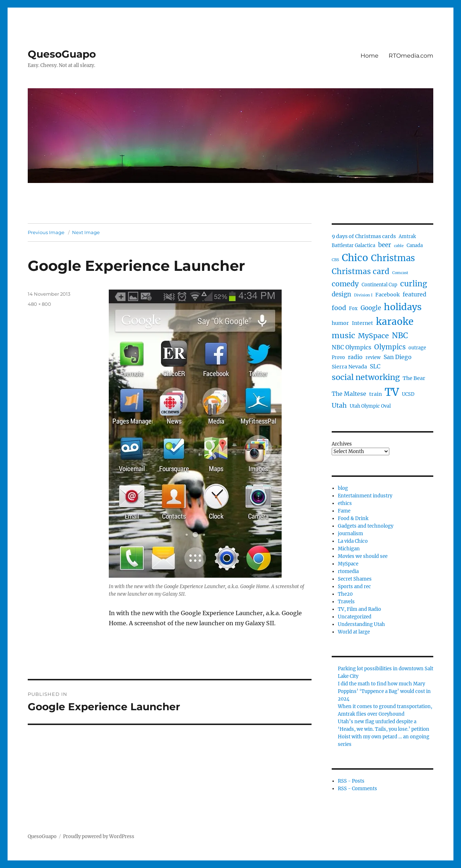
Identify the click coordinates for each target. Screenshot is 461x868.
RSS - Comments (357, 789)
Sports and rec (354, 587)
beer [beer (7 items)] (385, 245)
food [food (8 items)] (339, 308)
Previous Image (46, 232)
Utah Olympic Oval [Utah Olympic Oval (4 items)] (370, 406)
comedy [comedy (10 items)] (345, 284)
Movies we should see (363, 556)
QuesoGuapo (62, 54)
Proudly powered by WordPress (99, 836)
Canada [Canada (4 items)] (415, 245)
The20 (345, 594)
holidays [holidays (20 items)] (403, 307)
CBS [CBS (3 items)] (335, 260)
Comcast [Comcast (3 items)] (400, 273)
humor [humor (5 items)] (340, 323)
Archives (342, 444)
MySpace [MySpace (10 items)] (373, 336)
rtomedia (348, 571)
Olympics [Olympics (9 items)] (390, 347)
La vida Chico (353, 541)
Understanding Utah (361, 624)
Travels (346, 602)
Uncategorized (355, 617)
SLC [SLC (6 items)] (375, 366)
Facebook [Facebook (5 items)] (388, 295)
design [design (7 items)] (341, 294)
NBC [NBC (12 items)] (400, 335)
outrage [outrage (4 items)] (417, 348)
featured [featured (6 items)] (415, 294)
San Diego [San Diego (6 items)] (398, 357)
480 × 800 (39, 304)
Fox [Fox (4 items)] (353, 308)
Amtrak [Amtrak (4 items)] (407, 236)
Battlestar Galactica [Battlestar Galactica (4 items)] (353, 245)
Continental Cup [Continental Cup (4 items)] (379, 285)
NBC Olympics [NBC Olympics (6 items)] (352, 347)
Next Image (86, 232)
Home (370, 56)
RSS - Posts (351, 781)
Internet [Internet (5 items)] (362, 323)
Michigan (349, 549)
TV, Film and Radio (359, 609)
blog (343, 488)
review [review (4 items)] (373, 357)
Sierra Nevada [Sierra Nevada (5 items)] (349, 367)
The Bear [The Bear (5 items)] (414, 378)
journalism (350, 534)
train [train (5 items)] (375, 394)
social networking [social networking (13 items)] (366, 377)
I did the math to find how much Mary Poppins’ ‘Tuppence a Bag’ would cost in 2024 (384, 691)
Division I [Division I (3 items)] (363, 295)
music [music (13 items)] (343, 335)
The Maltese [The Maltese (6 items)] (349, 394)
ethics (345, 503)
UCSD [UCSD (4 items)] (408, 394)
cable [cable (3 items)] (399, 246)
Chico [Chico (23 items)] (355, 258)
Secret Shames (355, 579)
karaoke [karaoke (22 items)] (395, 321)
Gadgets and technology (366, 526)
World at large (354, 632)
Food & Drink (353, 518)
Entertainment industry (365, 496)
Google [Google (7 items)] (371, 308)
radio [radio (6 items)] (355, 357)
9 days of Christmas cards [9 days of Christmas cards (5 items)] (364, 236)
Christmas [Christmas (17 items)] (393, 258)
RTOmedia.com (411, 56)
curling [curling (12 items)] (414, 284)
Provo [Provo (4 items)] (338, 357)
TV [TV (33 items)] (392, 392)
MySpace (348, 564)
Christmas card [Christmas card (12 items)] (361, 271)
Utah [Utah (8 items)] (339, 406)
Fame (344, 511)
